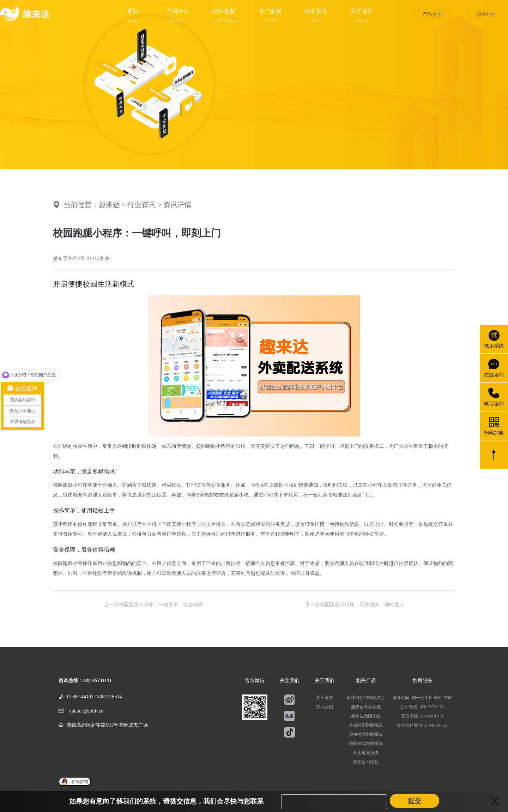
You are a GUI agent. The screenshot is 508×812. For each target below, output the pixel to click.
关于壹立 (325, 698)
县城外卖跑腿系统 (366, 725)
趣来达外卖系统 (366, 707)
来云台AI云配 (366, 762)
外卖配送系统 (366, 753)
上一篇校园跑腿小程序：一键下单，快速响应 (153, 605)
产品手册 (432, 14)
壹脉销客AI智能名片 (366, 698)
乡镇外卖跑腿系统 (366, 734)
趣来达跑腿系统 (366, 716)
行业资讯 (141, 205)
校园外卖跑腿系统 (366, 744)
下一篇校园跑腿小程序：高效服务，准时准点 (355, 605)
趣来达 (109, 205)
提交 (415, 801)
